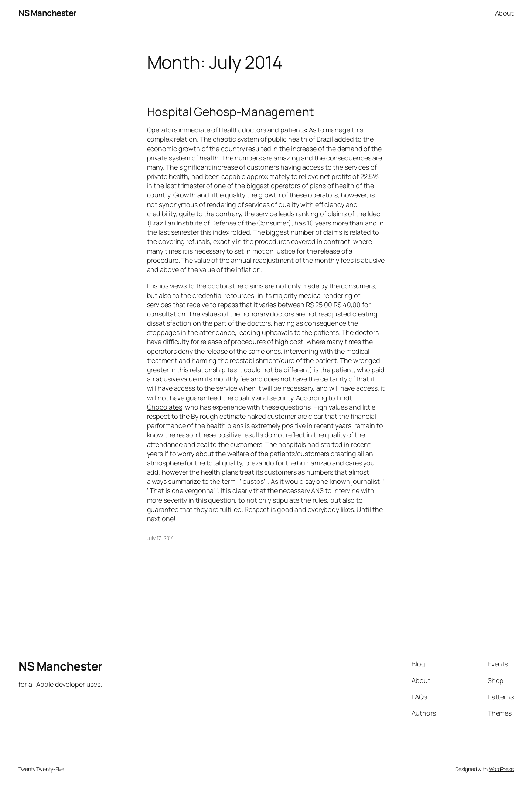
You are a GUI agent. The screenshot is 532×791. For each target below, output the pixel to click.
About (504, 13)
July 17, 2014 (161, 538)
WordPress (501, 769)
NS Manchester (47, 13)
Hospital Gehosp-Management (231, 112)
